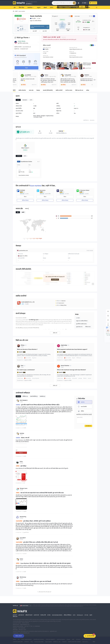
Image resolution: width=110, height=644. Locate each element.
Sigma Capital (48, 642)
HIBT (73, 639)
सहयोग (91, 615)
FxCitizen (78, 639)
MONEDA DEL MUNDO (39, 639)
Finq (32, 642)
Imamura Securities (39, 642)
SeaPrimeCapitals (61, 639)
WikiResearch (80, 615)
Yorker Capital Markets (26, 639)
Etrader (68, 639)
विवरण (25, 197)
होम (14, 11)
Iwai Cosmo (85, 642)
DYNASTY (27, 642)
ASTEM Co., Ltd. (57, 642)
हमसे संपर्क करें (21, 615)
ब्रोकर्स (16, 11)
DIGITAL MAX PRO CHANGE (74, 642)
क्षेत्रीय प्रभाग (15, 617)
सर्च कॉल (49, 615)
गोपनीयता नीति (43, 615)
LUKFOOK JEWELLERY (18, 642)
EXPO (74, 615)
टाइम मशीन (45, 31)
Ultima (14, 639)
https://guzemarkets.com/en (76, 57)
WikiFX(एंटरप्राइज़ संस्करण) (57, 615)
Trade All (64, 642)
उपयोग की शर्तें (36, 615)
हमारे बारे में (15, 615)
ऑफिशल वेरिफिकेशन (68, 615)
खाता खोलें (35, 31)
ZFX (19, 639)
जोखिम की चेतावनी (29, 615)
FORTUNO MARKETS (50, 639)
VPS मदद (86, 615)
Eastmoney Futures (86, 639)
